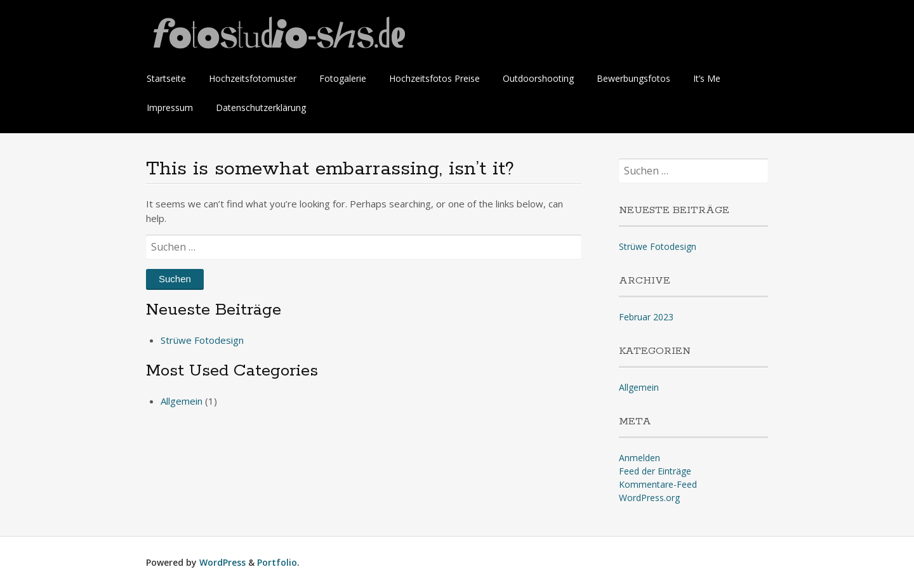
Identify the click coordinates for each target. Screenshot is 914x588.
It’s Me (707, 78)
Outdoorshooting (538, 78)
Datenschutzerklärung (261, 108)
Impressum (170, 108)
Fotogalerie (343, 78)
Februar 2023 (646, 317)
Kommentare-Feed (658, 484)
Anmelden (639, 458)
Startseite (166, 78)
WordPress (222, 562)
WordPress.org (649, 498)
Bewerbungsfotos (633, 78)
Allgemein (182, 401)
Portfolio (277, 562)
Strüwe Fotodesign (202, 340)
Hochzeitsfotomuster (253, 78)
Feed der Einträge (655, 471)
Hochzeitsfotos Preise (434, 78)
